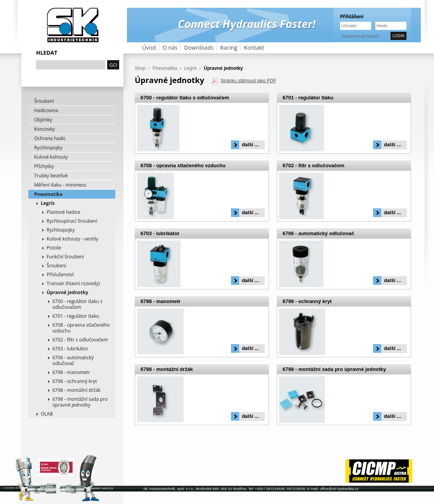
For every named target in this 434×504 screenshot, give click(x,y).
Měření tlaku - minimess (60, 185)
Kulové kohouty (51, 157)
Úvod (149, 48)
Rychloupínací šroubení (72, 221)
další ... (250, 145)
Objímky (43, 120)
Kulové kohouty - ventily (72, 239)
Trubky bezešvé (51, 176)
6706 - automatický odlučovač (73, 360)
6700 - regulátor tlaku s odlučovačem (77, 304)
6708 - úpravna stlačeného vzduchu (81, 328)
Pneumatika (48, 194)
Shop (140, 68)
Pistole (54, 248)
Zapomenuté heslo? (360, 36)
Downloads (199, 48)
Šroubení (44, 101)
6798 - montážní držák (76, 390)
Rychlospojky (48, 148)
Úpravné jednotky (67, 292)
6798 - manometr (71, 372)
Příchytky (44, 166)
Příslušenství (60, 275)
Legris (48, 203)
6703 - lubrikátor (70, 349)
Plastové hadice (63, 212)
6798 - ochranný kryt (75, 381)
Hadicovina (46, 110)
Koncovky (44, 129)
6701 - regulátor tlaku (76, 316)
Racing (229, 48)
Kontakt (254, 48)
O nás (170, 48)
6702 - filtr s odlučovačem (80, 340)
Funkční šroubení (65, 257)
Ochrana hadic (50, 138)
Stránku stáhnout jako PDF (248, 81)
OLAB (47, 414)
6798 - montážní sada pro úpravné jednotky (80, 402)
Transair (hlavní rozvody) (73, 283)
